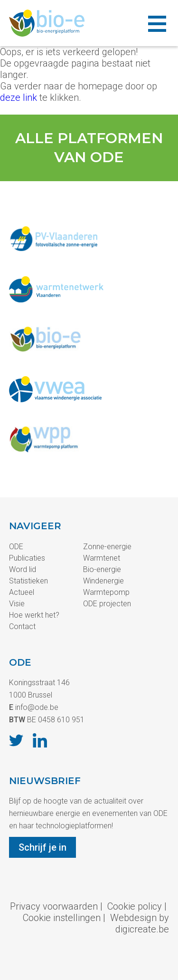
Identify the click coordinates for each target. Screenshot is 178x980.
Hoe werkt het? (34, 615)
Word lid (23, 569)
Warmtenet (102, 558)
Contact (22, 626)
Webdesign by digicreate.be (140, 923)
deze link (19, 97)
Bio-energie (102, 569)
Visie (17, 604)
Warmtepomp (106, 592)
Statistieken (28, 581)
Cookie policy (135, 906)
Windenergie (103, 581)
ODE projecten (107, 604)
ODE (16, 547)
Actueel (22, 592)
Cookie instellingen (62, 918)
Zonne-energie (107, 547)
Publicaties (27, 558)
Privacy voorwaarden (54, 906)
